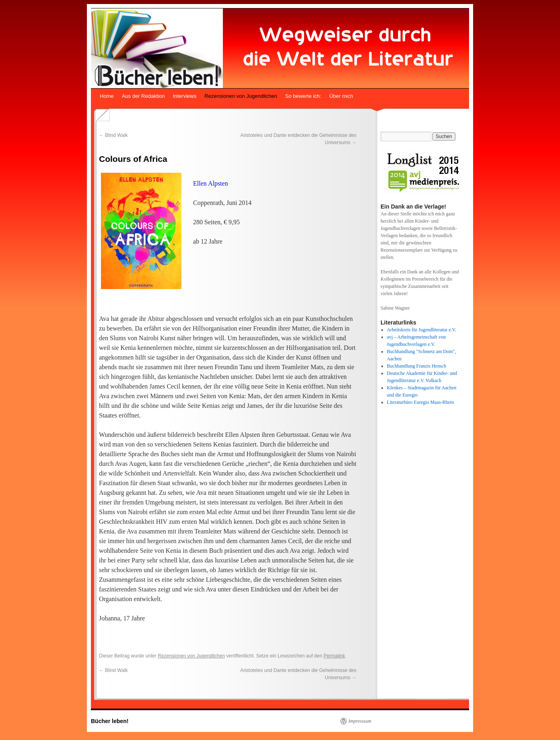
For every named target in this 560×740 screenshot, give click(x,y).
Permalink (334, 656)
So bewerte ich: (303, 96)
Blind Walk (113, 135)
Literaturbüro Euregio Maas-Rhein (421, 402)
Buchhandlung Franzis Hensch (417, 366)
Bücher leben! (110, 721)
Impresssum (360, 721)
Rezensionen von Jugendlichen (241, 96)
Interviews (185, 96)
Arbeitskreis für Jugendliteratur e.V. (422, 330)
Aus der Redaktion (143, 96)
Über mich (341, 96)
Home (107, 96)
